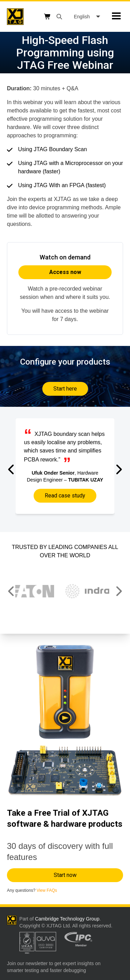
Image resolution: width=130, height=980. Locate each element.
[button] (12, 469)
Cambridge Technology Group (67, 919)
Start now (65, 875)
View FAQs (47, 890)
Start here (65, 389)
